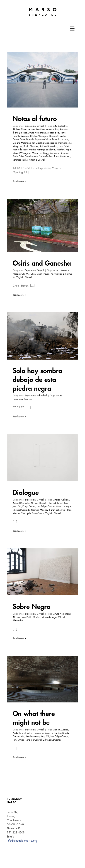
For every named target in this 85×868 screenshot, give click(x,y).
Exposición (30, 126)
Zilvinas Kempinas (52, 740)
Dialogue (26, 493)
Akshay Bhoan (20, 129)
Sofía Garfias (46, 157)
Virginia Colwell (37, 160)
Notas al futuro (35, 119)
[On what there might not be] (42, 679)
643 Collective (60, 126)
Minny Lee (37, 153)
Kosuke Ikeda (57, 274)
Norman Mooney (39, 510)
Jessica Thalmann (59, 143)
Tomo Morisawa (62, 157)
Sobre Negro (32, 607)
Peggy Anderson (51, 153)
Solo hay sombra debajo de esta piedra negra (38, 380)
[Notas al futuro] (42, 80)
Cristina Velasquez (39, 136)
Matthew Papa (64, 150)
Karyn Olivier (29, 507)
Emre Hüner (63, 503)
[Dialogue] (42, 458)
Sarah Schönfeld (57, 510)
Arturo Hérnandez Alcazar (41, 133)
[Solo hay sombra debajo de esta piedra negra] (42, 336)
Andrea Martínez (37, 129)
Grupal (40, 126)
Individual (42, 396)
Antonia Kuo (52, 129)
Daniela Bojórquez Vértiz (39, 140)
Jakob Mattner (33, 737)
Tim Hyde (26, 513)
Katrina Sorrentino (49, 146)
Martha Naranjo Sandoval (42, 150)
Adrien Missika (61, 730)
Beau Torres (61, 133)
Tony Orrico (38, 513)
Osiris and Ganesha (42, 263)
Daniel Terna (19, 140)
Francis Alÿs (19, 737)
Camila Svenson (21, 136)
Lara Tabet (64, 146)
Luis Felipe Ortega (46, 507)
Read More (18, 182)
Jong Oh (17, 507)
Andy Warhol (19, 733)
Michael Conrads (21, 510)
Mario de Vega (20, 150)
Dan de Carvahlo (58, 136)
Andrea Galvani (61, 500)
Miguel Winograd (22, 153)
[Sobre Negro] (42, 572)
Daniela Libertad (48, 503)
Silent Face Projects (28, 157)
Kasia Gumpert (31, 146)
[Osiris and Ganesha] (42, 226)
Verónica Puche (20, 160)
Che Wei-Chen (29, 274)
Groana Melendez (22, 143)
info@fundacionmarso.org (22, 841)
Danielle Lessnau (60, 140)
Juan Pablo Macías (31, 617)
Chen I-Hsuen (43, 274)
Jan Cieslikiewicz (40, 143)
